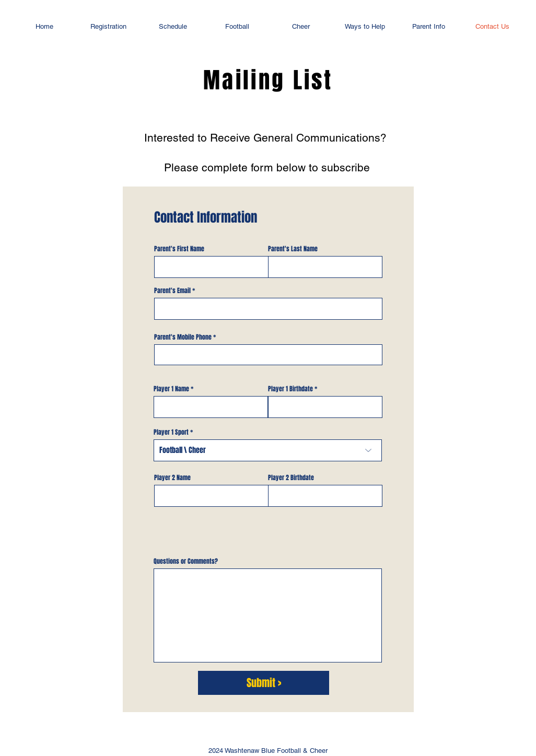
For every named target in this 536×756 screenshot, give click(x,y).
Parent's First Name (179, 249)
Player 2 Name (172, 478)
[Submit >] (264, 683)
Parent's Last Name (293, 249)
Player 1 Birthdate (290, 389)
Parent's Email (172, 290)
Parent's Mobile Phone (183, 337)
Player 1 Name (171, 389)
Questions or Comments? (186, 561)
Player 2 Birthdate (291, 478)
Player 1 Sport (171, 432)
